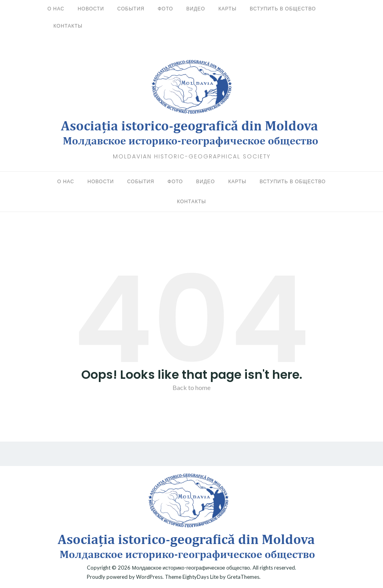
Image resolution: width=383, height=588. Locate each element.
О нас (56, 9)
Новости (91, 9)
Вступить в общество (283, 9)
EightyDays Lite (201, 577)
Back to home (191, 387)
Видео (196, 9)
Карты (228, 9)
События (131, 9)
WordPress (149, 577)
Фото (165, 9)
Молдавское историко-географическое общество (191, 568)
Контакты (68, 26)
